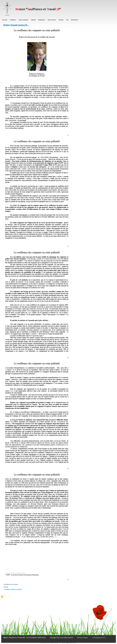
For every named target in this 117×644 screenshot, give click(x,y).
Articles (61, 20)
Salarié (33, 20)
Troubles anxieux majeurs (13, 589)
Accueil (5, 20)
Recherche (74, 20)
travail (6, 587)
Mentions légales (83, 638)
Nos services (52, 20)
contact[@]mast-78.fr (99, 638)
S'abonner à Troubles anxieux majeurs (2, 597)
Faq (67, 20)
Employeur (42, 20)
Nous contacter (24, 20)
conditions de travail (11, 584)
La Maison (13, 20)
